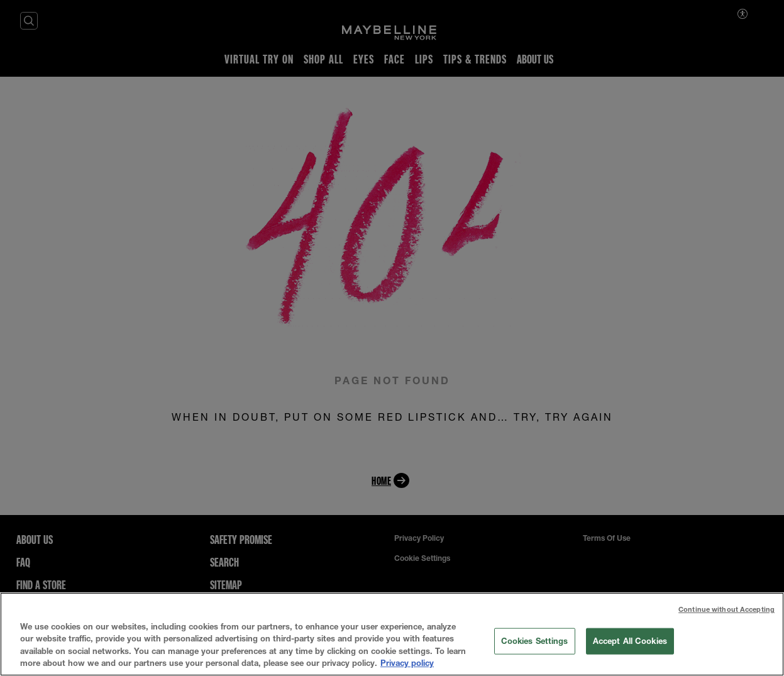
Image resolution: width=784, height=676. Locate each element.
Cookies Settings (535, 641)
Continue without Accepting (726, 609)
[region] (392, 634)
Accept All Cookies (630, 641)
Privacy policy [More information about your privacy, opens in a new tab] (407, 663)
